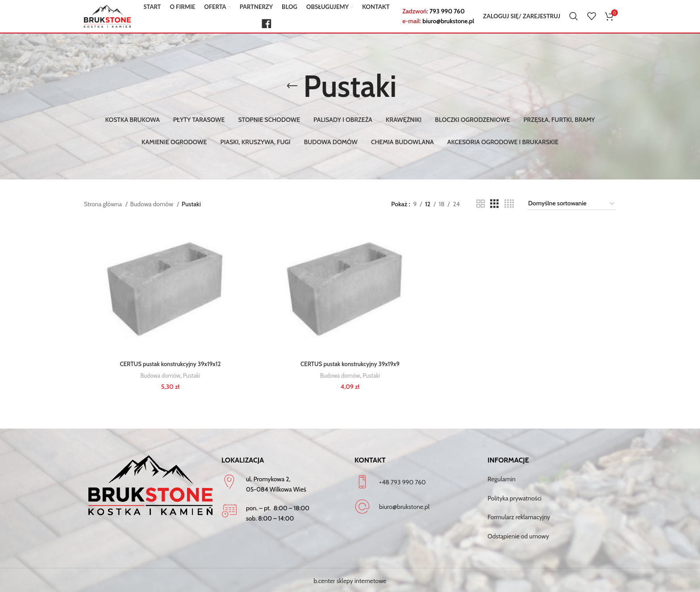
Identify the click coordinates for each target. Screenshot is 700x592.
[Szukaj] (574, 20)
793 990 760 (447, 15)
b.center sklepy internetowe (350, 579)
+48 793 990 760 (402, 480)
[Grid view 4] (509, 204)
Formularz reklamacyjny (519, 516)
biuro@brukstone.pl (448, 25)
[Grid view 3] (494, 204)
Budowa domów (153, 204)
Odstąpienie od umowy (518, 534)
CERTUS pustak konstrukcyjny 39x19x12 (169, 365)
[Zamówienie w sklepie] (572, 204)
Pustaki (192, 376)
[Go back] (292, 86)
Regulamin (502, 478)
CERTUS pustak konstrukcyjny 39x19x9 (350, 365)
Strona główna (104, 204)
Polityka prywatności (515, 496)
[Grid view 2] (481, 204)
